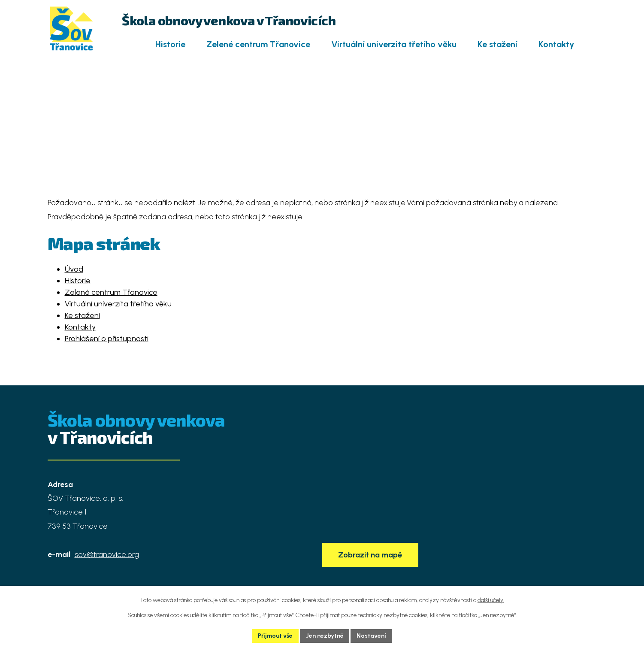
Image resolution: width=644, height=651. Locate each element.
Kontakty (556, 44)
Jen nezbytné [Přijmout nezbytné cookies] (325, 636)
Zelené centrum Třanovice (258, 44)
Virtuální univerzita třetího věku (394, 44)
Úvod (128, 45)
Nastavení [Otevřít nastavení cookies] (372, 636)
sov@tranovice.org (107, 554)
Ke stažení (497, 44)
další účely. (491, 600)
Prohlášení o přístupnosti (107, 339)
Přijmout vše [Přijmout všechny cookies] (275, 636)
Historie (170, 44)
